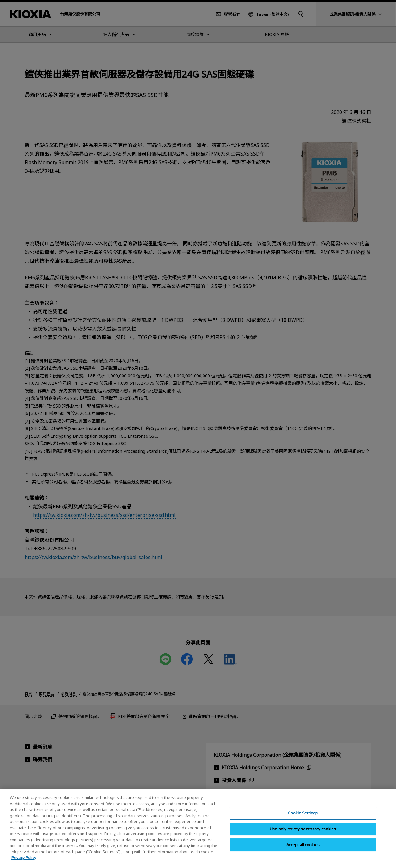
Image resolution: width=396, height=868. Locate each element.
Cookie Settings (303, 818)
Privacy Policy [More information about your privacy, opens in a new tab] (24, 863)
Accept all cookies (303, 850)
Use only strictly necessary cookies (303, 834)
